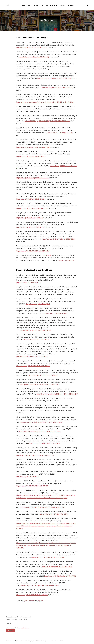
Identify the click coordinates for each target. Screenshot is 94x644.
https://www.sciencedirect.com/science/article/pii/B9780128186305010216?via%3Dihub (45, 102)
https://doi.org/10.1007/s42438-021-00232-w (31, 199)
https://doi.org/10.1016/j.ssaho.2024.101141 (33, 57)
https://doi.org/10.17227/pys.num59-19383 (56, 88)
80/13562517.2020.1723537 (39, 486)
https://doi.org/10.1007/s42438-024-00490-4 (31, 156)
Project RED (45, 5)
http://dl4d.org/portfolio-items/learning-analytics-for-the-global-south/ (41, 507)
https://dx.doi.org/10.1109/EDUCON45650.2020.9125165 (35, 455)
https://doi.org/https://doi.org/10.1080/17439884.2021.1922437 (40, 585)
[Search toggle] (87, 5)
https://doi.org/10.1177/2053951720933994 (54, 514)
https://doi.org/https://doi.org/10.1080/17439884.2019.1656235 (40, 431)
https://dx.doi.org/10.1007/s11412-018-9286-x (57, 567)
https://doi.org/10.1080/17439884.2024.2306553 (58, 239)
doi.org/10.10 (26, 486)
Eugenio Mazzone (29, 601)
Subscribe (71, 5)
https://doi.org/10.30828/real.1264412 (29, 218)
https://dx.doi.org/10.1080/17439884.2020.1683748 (33, 366)
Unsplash (40, 601)
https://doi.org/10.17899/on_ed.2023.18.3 (64, 166)
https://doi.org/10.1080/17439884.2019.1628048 (44, 443)
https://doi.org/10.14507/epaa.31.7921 (59, 133)
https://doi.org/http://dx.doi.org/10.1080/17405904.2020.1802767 (41, 422)
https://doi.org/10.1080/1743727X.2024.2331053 (40, 340)
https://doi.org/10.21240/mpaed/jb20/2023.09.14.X (54, 78)
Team (29, 5)
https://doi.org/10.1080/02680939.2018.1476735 (60, 576)
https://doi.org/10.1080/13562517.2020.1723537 (32, 356)
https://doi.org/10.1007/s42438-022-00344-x (31, 208)
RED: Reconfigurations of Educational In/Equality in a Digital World (26, 641)
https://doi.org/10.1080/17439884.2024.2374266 (32, 251)
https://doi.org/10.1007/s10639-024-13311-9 (31, 48)
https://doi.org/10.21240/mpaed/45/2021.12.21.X (33, 178)
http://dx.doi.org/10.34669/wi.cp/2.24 (29, 283)
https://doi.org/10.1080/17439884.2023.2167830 (32, 595)
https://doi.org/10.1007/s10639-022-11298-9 (31, 227)
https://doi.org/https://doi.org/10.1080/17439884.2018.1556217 (57, 394)
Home (23, 5)
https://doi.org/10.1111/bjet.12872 (28, 477)
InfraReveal (47, 255)
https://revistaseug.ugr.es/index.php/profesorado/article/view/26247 (47, 121)
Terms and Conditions (23, 628)
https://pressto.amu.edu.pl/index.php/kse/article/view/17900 (40, 385)
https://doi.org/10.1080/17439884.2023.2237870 (32, 147)
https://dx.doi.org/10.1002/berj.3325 (38, 304)
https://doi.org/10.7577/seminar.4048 (55, 313)
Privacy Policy (54, 5)
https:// (19, 486)
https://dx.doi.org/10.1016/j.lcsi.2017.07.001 (43, 375)
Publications (36, 5)
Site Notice (63, 5)
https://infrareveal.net (67, 260)
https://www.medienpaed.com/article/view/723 (35, 330)
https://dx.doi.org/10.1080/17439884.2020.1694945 (48, 557)
